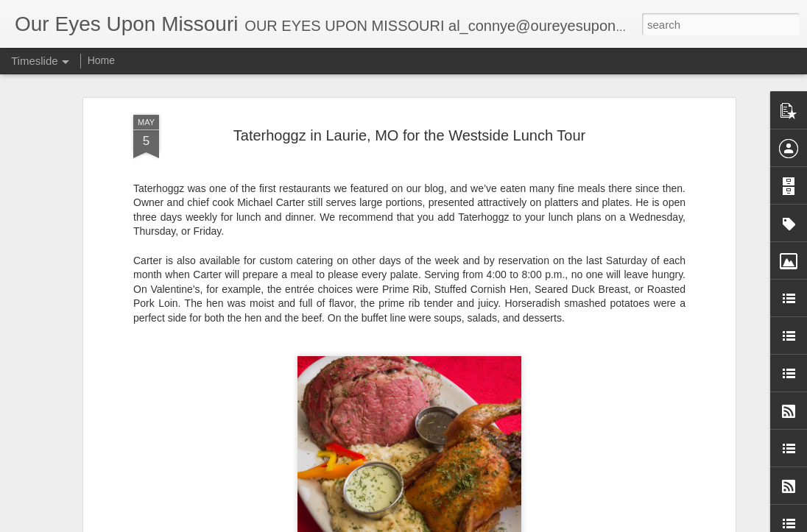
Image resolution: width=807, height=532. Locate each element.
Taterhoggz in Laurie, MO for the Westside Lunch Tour (409, 131)
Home (101, 60)
